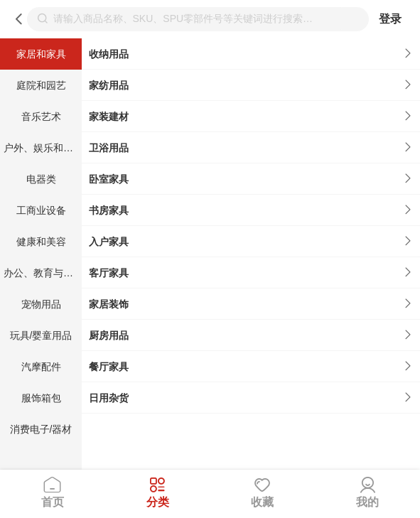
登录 (390, 19)
